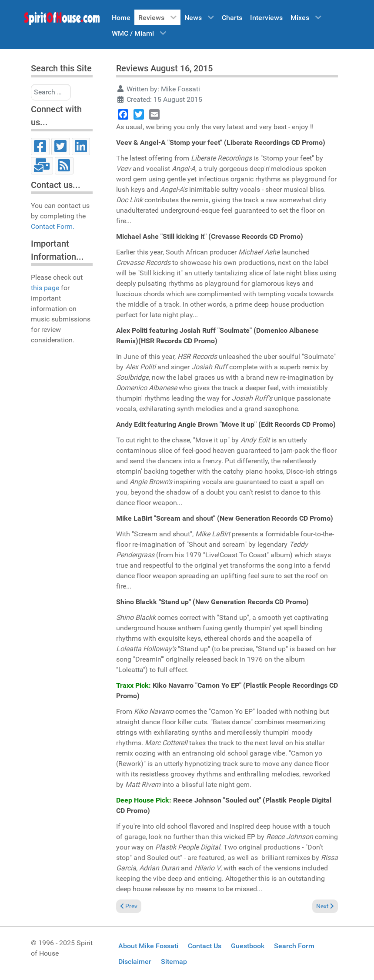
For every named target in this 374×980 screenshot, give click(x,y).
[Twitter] (61, 147)
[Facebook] (40, 147)
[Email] (42, 166)
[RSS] (64, 166)
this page (45, 288)
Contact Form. (53, 226)
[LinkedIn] (81, 147)
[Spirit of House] (62, 20)
